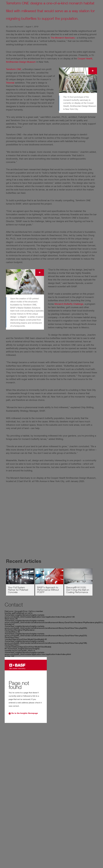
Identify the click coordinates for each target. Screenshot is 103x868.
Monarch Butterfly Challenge (69, 304)
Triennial (10, 83)
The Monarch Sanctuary (63, 38)
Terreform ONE (14, 69)
